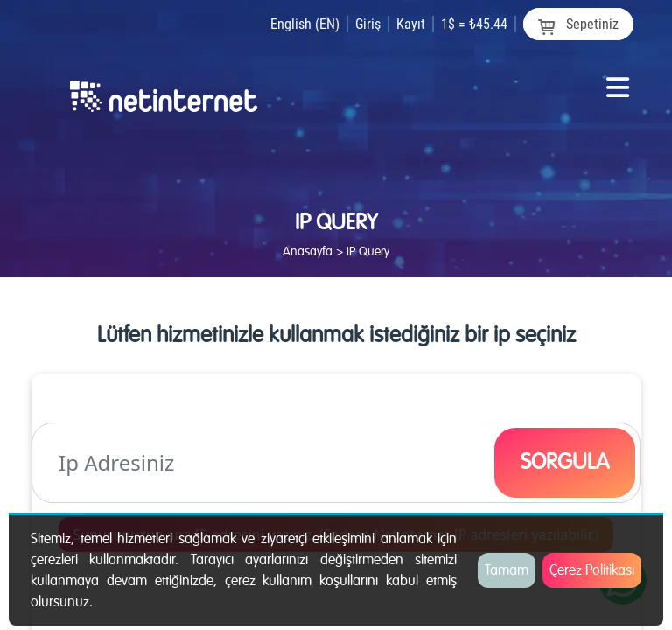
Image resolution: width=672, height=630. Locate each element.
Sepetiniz (578, 25)
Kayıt (411, 24)
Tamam (507, 570)
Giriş (368, 24)
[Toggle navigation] (618, 94)
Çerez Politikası (592, 570)
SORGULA (565, 462)
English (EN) (305, 24)
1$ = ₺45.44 (474, 24)
